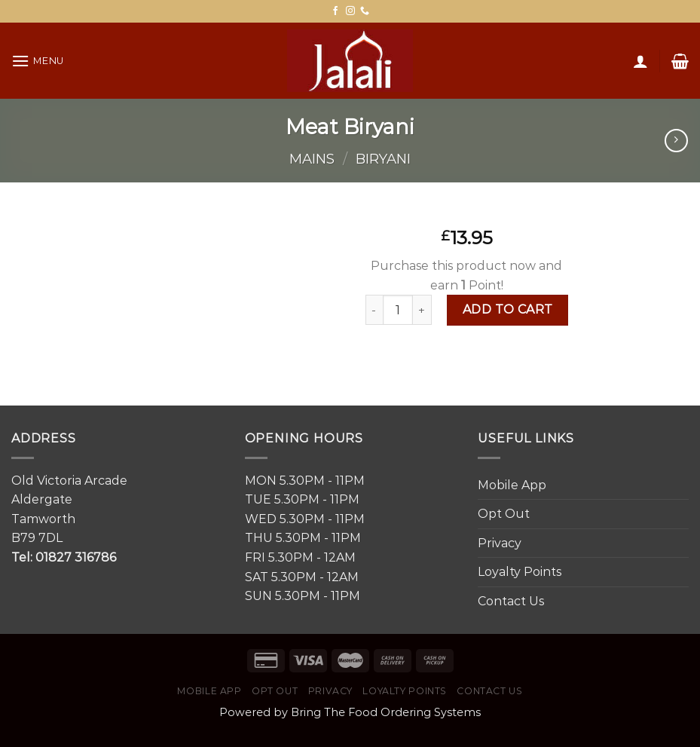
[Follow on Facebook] (335, 11)
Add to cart (508, 309)
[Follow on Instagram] (350, 11)
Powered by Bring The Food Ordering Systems (350, 712)
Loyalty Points (520, 572)
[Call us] (365, 11)
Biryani (383, 159)
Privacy (500, 543)
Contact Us (511, 601)
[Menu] (38, 61)
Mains (312, 159)
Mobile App (512, 485)
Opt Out (504, 514)
